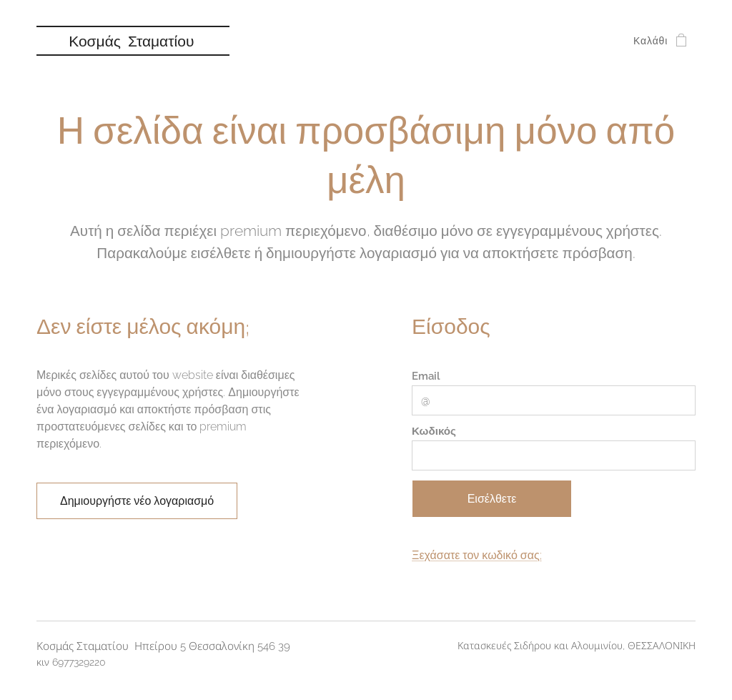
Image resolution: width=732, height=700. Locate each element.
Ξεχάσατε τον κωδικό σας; (477, 556)
